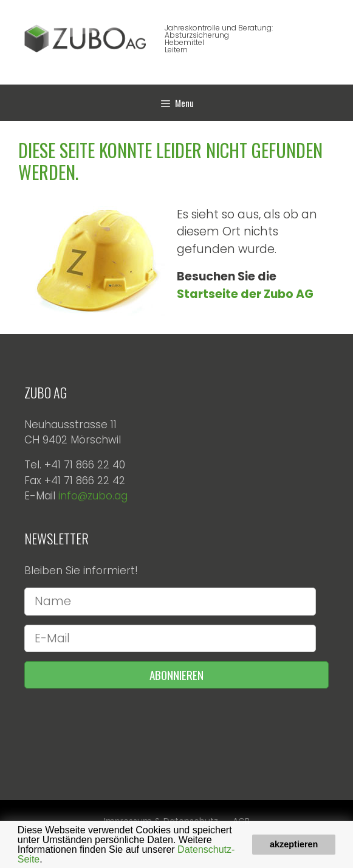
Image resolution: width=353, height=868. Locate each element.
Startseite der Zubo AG (245, 294)
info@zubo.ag (93, 496)
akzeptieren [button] (294, 844)
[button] (47, 860)
